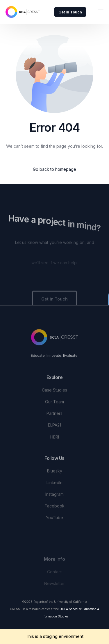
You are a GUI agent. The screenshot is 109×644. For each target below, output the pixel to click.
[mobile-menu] (98, 12)
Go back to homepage (54, 169)
